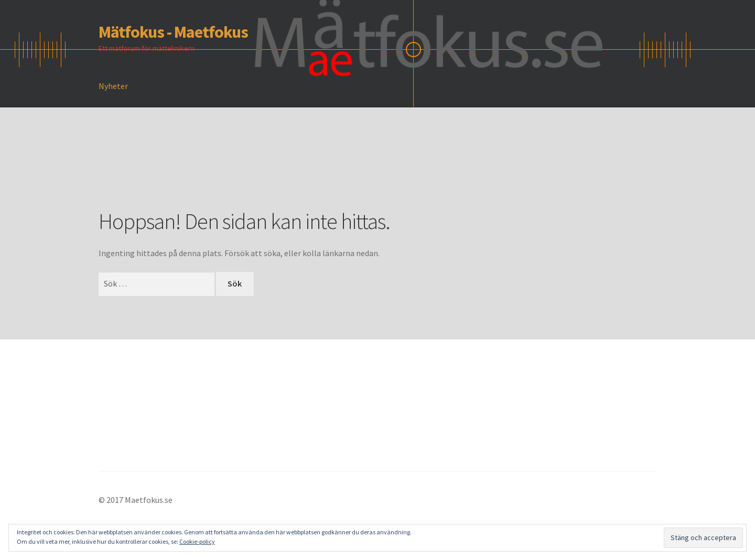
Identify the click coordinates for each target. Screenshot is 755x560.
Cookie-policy (197, 541)
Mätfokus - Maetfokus (173, 32)
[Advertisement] (289, 173)
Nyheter (113, 86)
